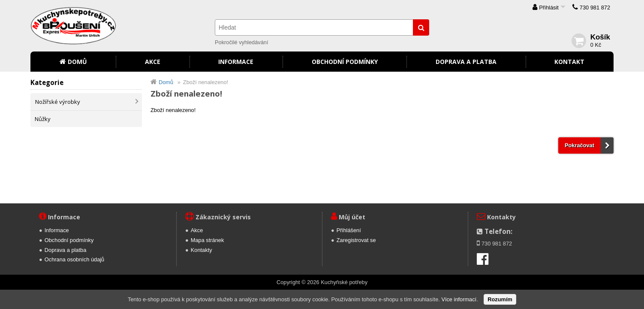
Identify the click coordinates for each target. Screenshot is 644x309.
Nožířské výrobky (58, 102)
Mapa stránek (208, 240)
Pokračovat (579, 145)
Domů (77, 62)
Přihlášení (349, 230)
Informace (236, 62)
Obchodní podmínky (345, 62)
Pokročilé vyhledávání (241, 42)
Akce (153, 62)
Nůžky (43, 119)
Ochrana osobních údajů (74, 259)
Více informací (459, 299)
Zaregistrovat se (356, 240)
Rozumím (500, 299)
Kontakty (202, 250)
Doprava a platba (466, 62)
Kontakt (569, 62)
